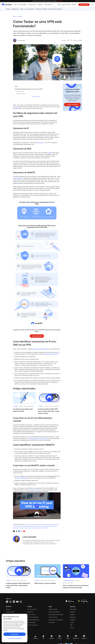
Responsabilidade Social (33, 620)
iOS (43, 637)
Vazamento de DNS (21, 94)
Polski (55, 526)
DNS (49, 153)
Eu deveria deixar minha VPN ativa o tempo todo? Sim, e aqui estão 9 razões (49, 411)
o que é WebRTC (18, 178)
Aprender (40, 5)
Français (15, 526)
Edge (68, 637)
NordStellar (73, 620)
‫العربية (26, 524)
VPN (48, 136)
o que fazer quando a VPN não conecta (39, 438)
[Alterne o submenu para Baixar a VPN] (36, 5)
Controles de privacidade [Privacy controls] (15, 638)
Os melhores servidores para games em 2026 (23, 410)
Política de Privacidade (54, 612)
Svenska (25, 528)
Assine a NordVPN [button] (84, 5)
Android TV (76, 637)
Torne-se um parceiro (32, 625)
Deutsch (33, 524)
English (37, 524)
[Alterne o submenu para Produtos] (77, 5)
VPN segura (16, 107)
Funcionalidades (23, 5)
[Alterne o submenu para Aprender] (43, 5)
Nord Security (73, 609)
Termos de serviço (53, 617)
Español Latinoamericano (45, 524)
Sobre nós (8, 609)
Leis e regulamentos (29, 9)
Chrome (52, 637)
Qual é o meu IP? (31, 615)
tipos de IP (40, 143)
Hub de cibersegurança (33, 617)
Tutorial (22, 9)
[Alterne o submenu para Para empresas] (53, 5)
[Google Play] (83, 601)
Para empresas (48, 5)
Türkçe (29, 528)
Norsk (52, 526)
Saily (71, 625)
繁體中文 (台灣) (40, 528)
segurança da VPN (34, 490)
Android (35, 637)
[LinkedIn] (14, 602)
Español (53, 524)
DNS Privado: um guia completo (45, 583)
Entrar (59, 5)
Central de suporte (66, 5)
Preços (16, 5)
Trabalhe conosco (10, 612)
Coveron (72, 622)
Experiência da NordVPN (41, 9)
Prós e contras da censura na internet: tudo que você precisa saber (76, 587)
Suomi (57, 524)
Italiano (31, 526)
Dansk (29, 524)
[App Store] (70, 601)
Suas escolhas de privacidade (56, 615)
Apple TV (84, 637)
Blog (14, 16)
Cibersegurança (15, 9)
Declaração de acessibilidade (56, 620)
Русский (20, 528)
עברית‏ (19, 526)
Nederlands (47, 526)
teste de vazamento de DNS (40, 349)
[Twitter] (10, 602)
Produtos (74, 5)
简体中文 (46, 528)
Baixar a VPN (32, 5)
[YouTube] (17, 602)
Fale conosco (52, 622)
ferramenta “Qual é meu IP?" (51, 354)
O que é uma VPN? (32, 609)
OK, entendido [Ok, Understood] (15, 634)
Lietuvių (42, 526)
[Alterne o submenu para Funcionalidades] (27, 5)
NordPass (72, 615)
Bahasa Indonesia (25, 526)
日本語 (35, 526)
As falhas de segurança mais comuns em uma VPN (29, 89)
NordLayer (72, 612)
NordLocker (73, 617)
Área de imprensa (31, 622)
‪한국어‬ (38, 526)
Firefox (60, 637)
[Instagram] (21, 602)
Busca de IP (30, 612)
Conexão (8, 9)
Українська (33, 528)
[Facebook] (7, 602)
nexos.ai (72, 628)
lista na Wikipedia (22, 478)
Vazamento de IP (20, 91)
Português (15, 528)
